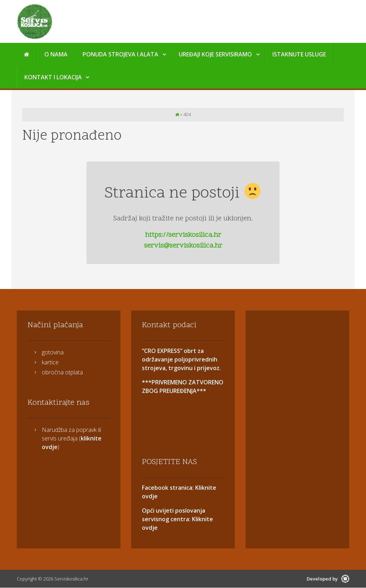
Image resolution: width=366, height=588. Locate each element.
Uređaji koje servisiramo (215, 54)
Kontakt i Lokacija (53, 77)
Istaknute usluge (299, 54)
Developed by (328, 579)
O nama (56, 54)
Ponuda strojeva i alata (120, 54)
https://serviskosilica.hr (183, 235)
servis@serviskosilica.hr (183, 246)
